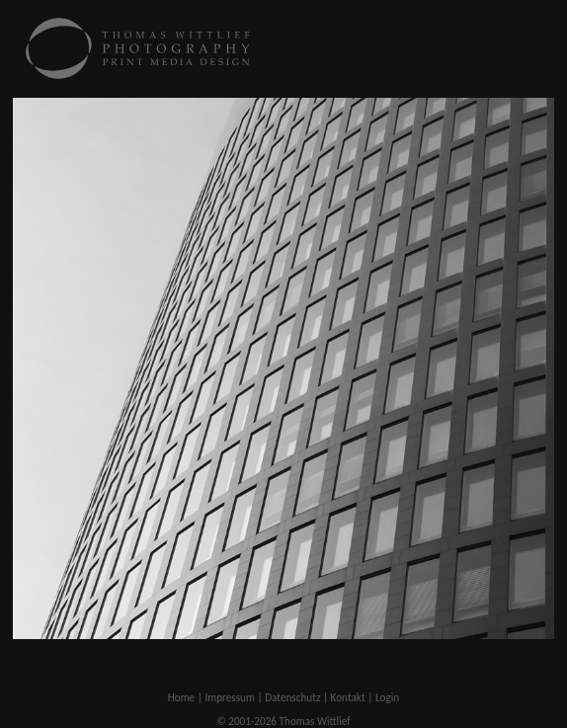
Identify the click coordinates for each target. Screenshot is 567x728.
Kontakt (348, 697)
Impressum (230, 697)
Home (181, 697)
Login (387, 697)
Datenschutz (292, 697)
